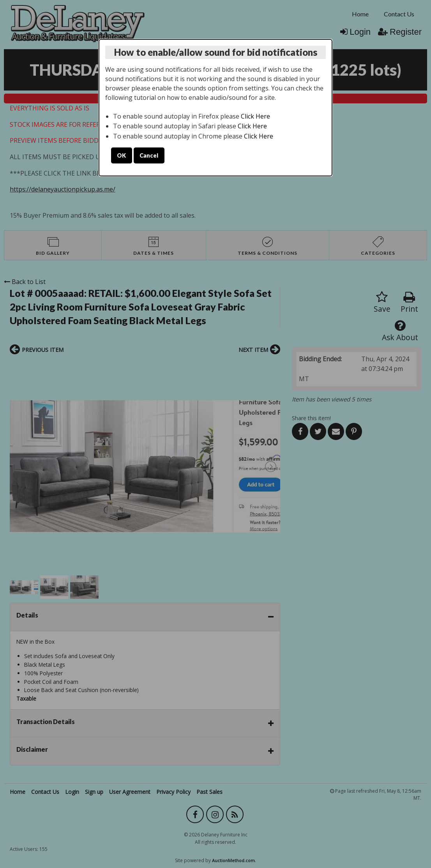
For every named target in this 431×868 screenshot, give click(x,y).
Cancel (149, 155)
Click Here (255, 116)
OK (121, 155)
